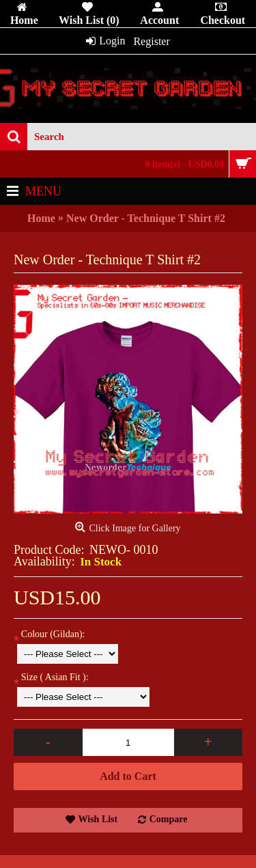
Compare (169, 819)
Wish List (98, 819)
